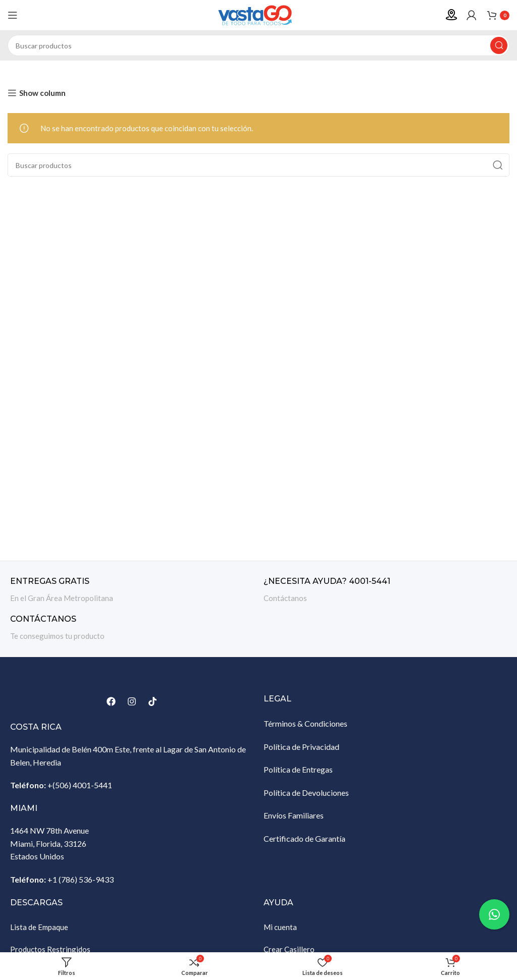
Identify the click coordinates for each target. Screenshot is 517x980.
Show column (42, 93)
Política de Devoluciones (306, 793)
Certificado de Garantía (304, 838)
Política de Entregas (298, 769)
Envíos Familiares (294, 815)
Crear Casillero (289, 949)
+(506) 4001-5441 (80, 785)
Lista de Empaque (39, 927)
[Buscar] (258, 45)
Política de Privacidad (301, 747)
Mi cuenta (280, 927)
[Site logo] (258, 14)
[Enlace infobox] (132, 590)
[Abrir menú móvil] (13, 15)
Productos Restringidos (50, 949)
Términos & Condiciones (305, 723)
